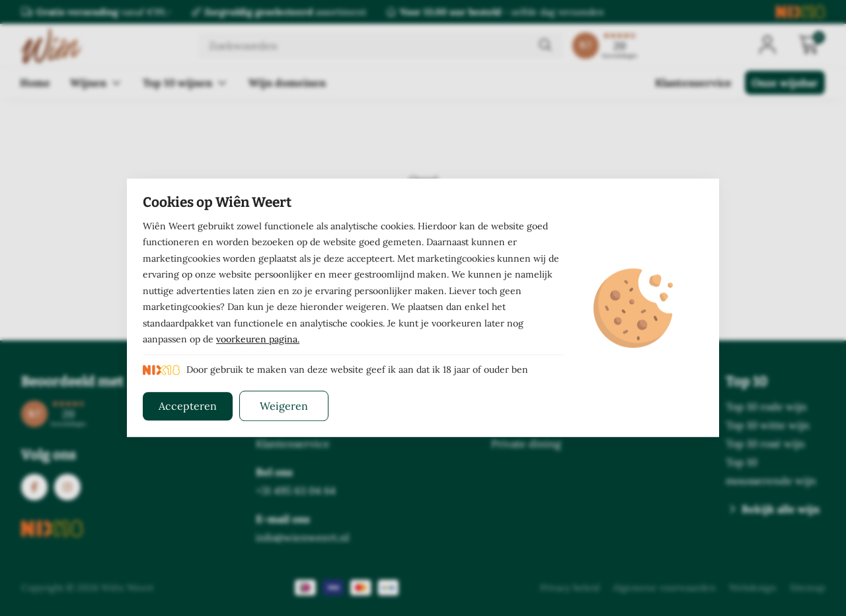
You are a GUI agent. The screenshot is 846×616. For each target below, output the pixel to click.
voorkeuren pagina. (258, 340)
